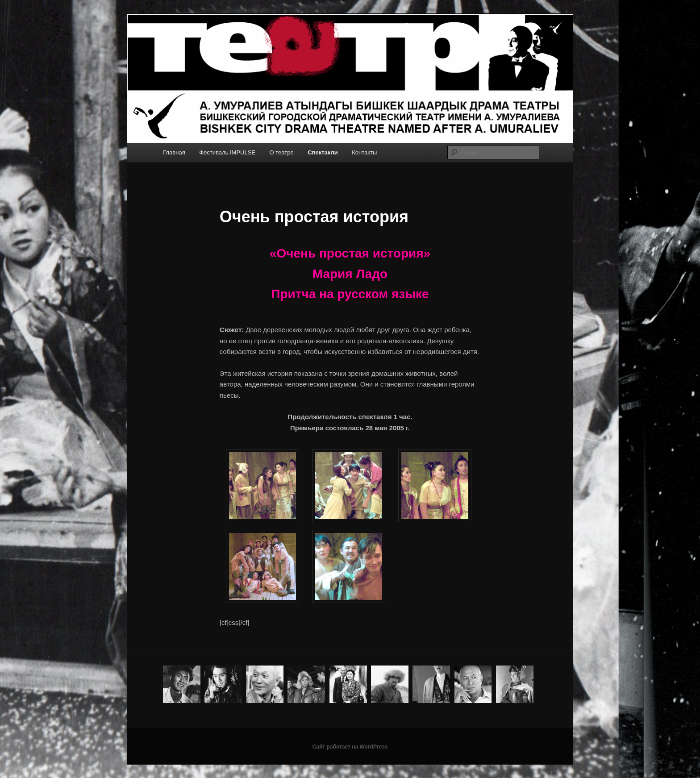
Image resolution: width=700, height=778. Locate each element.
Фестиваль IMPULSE (227, 152)
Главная (174, 152)
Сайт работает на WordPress (350, 747)
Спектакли (323, 152)
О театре (282, 152)
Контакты (364, 152)
